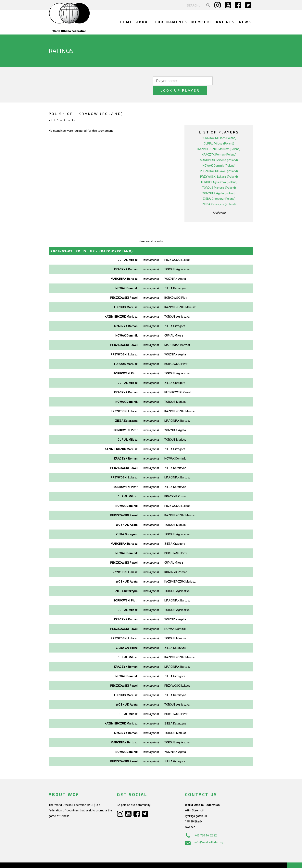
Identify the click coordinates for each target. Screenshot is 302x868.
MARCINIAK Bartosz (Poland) (219, 151)
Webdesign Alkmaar (66, 861)
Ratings (226, 22)
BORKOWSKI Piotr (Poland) (219, 129)
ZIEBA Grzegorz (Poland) (219, 189)
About (144, 22)
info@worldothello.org (204, 833)
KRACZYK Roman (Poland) (219, 145)
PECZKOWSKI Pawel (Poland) (219, 162)
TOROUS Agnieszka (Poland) (219, 173)
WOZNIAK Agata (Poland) (219, 184)
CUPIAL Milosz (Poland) (219, 134)
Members (202, 22)
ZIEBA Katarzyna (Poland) (219, 195)
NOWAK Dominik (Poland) (219, 156)
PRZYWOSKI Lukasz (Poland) (219, 167)
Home (126, 22)
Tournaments (171, 22)
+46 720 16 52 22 (201, 826)
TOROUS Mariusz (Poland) (219, 178)
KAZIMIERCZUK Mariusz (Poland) (219, 140)
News (245, 22)
